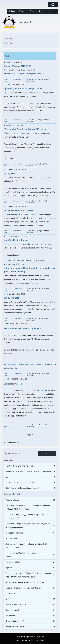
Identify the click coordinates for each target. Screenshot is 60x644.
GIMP (8, 599)
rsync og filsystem (13, 538)
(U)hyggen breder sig (14, 533)
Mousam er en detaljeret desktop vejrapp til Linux (25, 582)
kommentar (17, 164)
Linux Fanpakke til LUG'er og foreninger (22, 482)
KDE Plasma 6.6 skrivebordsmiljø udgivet (22, 488)
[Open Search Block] (53, 5)
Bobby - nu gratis (12, 298)
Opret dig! (8, 43)
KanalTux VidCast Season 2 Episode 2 (22, 329)
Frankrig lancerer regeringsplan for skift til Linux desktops (29, 471)
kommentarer (17, 79)
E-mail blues (11, 616)
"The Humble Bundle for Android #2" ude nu (25, 129)
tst (7, 477)
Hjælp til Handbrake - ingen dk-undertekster (23, 588)
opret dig (38, 79)
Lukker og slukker (13, 562)
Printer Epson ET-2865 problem (18, 627)
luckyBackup (11, 593)
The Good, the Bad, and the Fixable (20, 466)
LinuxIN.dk (25, 22)
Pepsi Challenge (12, 500)
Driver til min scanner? (15, 621)
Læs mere (5, 80)
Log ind (28, 79)
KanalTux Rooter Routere (16, 240)
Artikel (8, 56)
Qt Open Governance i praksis (18, 210)
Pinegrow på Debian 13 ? (16, 604)
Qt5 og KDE (9, 173)
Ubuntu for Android (13, 384)
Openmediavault (12, 610)
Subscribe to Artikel (11, 443)
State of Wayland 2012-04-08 (17, 66)
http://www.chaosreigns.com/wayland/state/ (22, 74)
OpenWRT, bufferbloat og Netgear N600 (23, 89)
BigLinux (9, 568)
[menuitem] (12, 11)
